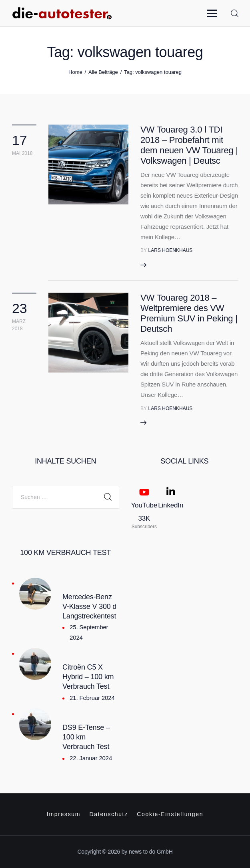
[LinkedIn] (171, 508)
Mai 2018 (22, 153)
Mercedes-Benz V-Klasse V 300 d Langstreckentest (89, 606)
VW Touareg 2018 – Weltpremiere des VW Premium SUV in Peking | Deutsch (189, 313)
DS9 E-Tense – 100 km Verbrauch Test (86, 737)
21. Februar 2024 (92, 698)
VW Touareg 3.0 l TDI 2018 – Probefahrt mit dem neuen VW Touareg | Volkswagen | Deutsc (189, 145)
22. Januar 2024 (91, 758)
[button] (214, 13)
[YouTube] (144, 508)
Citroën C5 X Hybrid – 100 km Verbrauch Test (88, 677)
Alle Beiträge (103, 72)
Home (75, 72)
